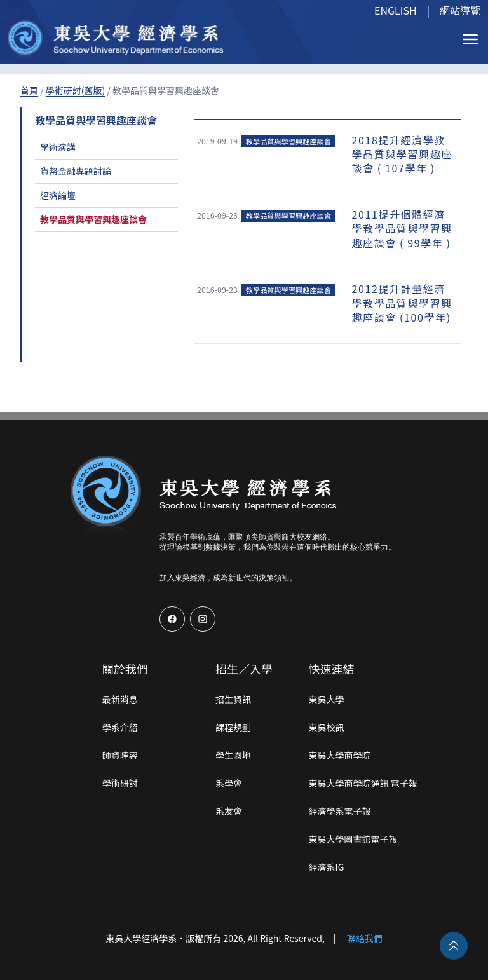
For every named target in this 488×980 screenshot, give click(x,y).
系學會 (229, 783)
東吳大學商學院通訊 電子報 (363, 783)
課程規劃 (233, 727)
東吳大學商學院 (340, 755)
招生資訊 (233, 699)
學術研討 (120, 783)
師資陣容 (120, 755)
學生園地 (233, 755)
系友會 (229, 811)
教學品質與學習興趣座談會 (93, 219)
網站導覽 (460, 10)
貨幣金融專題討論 (76, 171)
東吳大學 (327, 699)
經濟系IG (327, 867)
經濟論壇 (58, 195)
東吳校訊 (327, 727)
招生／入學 (244, 669)
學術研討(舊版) (75, 90)
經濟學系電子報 (340, 811)
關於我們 (125, 669)
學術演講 (58, 147)
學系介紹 (120, 727)
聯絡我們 (365, 938)
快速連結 (332, 669)
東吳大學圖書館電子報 (353, 839)
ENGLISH (396, 10)
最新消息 (120, 699)
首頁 (29, 90)
